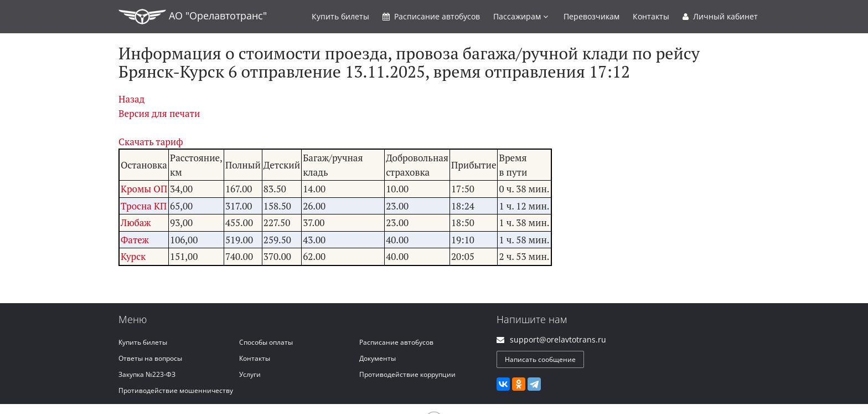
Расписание (431, 16)
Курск (133, 256)
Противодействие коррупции (407, 374)
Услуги (250, 374)
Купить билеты (143, 342)
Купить (340, 16)
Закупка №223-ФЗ (147, 374)
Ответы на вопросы (150, 358)
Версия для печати (159, 113)
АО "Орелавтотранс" (193, 17)
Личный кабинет (720, 16)
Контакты (651, 16)
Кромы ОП (144, 189)
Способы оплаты (266, 342)
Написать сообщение (540, 359)
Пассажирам (521, 16)
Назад (131, 99)
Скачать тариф (151, 142)
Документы (378, 358)
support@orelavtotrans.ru (558, 339)
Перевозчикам (591, 16)
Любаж (136, 223)
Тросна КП (144, 206)
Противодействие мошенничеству (176, 390)
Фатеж (135, 240)
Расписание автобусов (396, 342)
